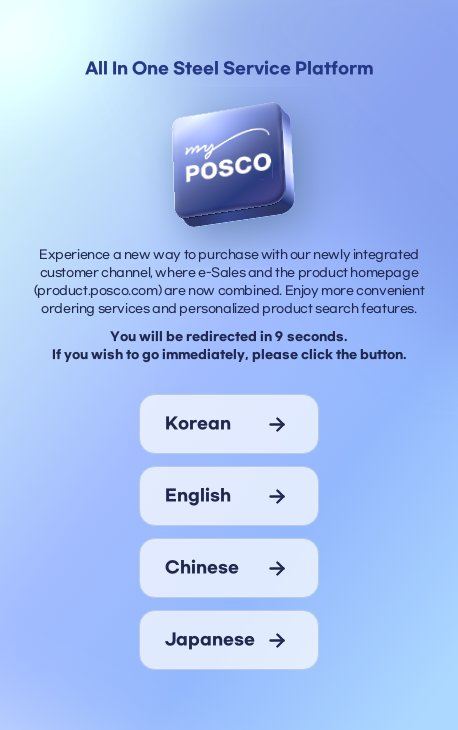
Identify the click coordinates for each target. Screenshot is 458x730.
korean (198, 424)
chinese (202, 568)
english (198, 496)
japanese (210, 640)
